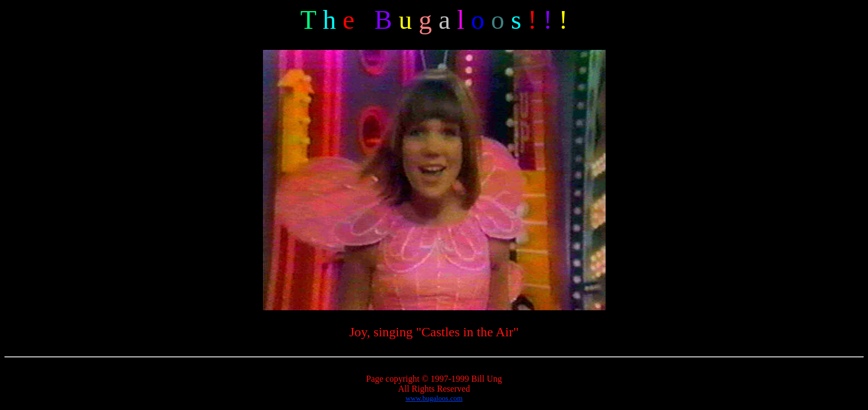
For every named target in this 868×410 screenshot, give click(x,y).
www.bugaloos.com (434, 398)
